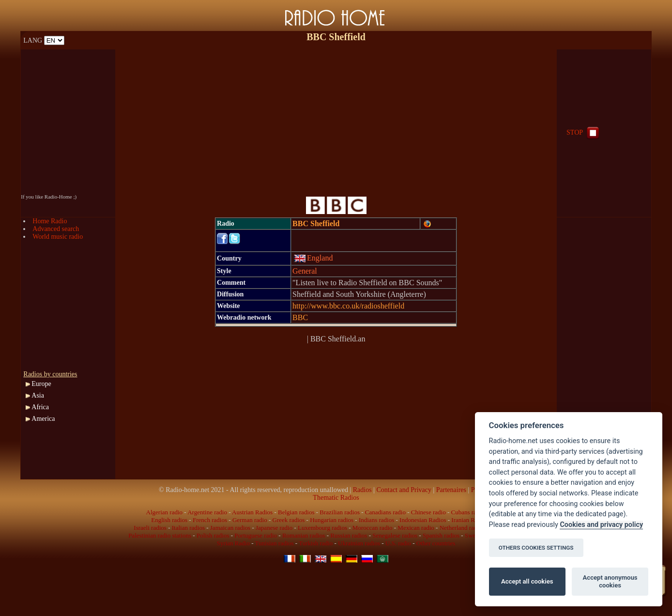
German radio (250, 520)
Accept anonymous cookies (610, 581)
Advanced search (56, 229)
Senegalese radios (395, 535)
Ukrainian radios (359, 543)
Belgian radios (296, 512)
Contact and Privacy (404, 490)
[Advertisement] (336, 117)
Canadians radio (385, 512)
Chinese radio (428, 512)
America (43, 419)
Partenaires (451, 490)
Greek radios (289, 520)
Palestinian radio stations (160, 535)
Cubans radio (467, 512)
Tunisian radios (275, 543)
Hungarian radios (332, 520)
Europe (41, 384)
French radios (210, 520)
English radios (169, 520)
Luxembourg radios (322, 528)
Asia (38, 395)
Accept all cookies (527, 581)
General (305, 271)
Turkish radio (316, 543)
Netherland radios (462, 528)
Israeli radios (150, 528)
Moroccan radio (373, 528)
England (313, 258)
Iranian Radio (468, 520)
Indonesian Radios (423, 520)
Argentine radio (207, 512)
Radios (362, 490)
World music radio (58, 237)
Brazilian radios (340, 512)
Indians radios (376, 520)
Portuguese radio (256, 535)
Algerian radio (164, 512)
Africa (40, 407)
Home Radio (50, 221)
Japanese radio (274, 528)
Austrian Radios (252, 512)
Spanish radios (441, 535)
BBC (300, 317)
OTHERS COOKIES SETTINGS (536, 548)
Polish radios (213, 535)
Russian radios (349, 535)
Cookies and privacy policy (601, 525)
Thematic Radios (336, 498)
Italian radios (188, 528)
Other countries (436, 543)
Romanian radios (304, 535)
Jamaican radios (230, 528)
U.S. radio (398, 543)
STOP (584, 132)
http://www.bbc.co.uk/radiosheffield (348, 306)
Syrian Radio (233, 543)
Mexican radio (416, 528)
